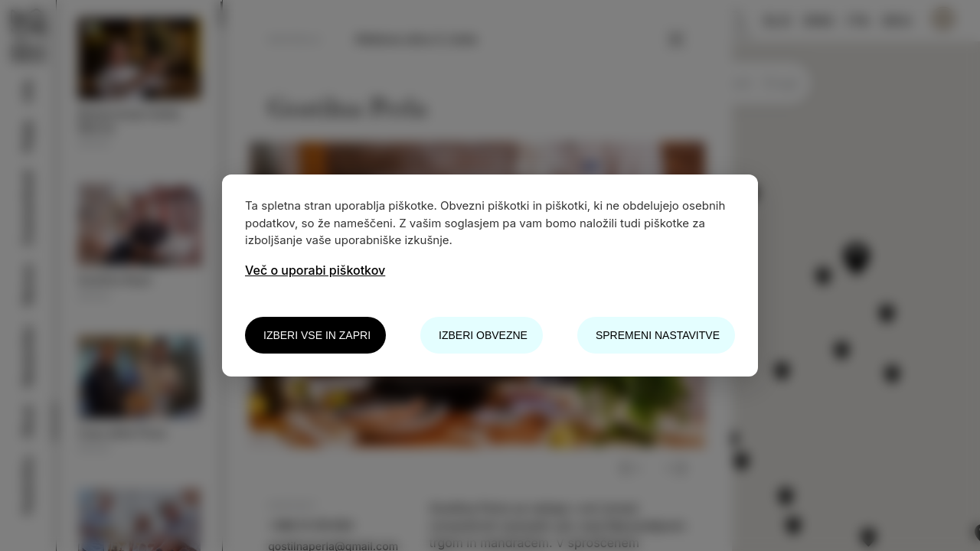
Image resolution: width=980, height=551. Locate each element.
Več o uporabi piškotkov (315, 270)
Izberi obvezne (483, 335)
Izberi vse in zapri (317, 335)
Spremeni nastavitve (658, 335)
